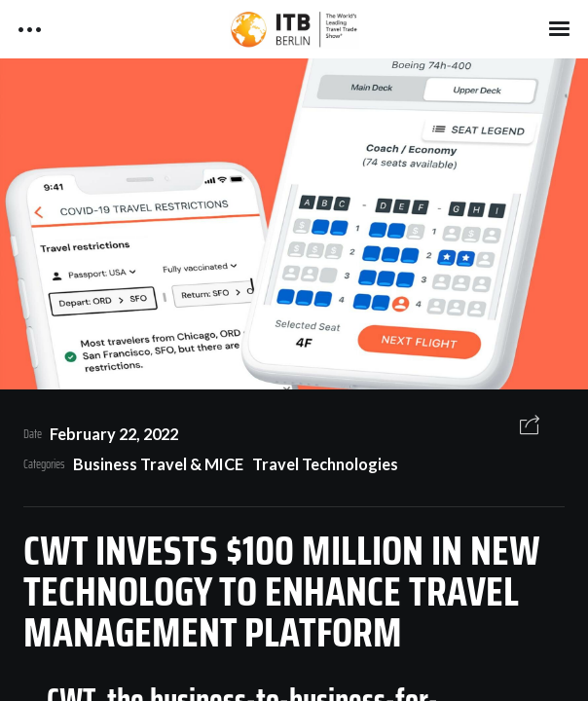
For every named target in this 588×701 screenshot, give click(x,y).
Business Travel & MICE (158, 464)
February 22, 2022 (114, 434)
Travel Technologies (325, 464)
